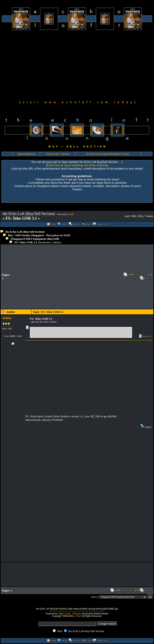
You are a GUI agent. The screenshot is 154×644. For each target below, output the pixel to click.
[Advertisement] (77, 64)
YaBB (71, 214)
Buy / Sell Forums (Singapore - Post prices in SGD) (39, 235)
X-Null (78, 616)
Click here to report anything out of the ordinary (77, 165)
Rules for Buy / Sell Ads (58, 154)
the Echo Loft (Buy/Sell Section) (25, 232)
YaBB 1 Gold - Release (69, 614)
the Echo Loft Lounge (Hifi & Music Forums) (108, 154)
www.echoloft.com (27, 154)
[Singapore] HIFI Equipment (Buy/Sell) (35, 239)
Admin (56, 242)
